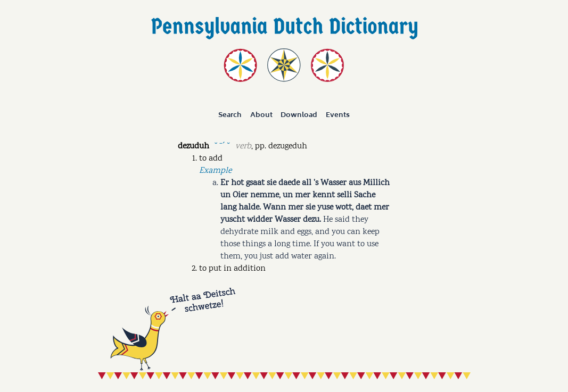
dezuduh (194, 147)
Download (299, 115)
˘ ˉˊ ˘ (222, 145)
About (261, 115)
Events (338, 115)
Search (230, 115)
